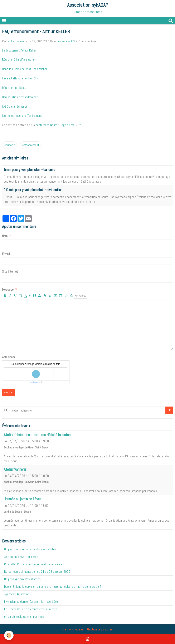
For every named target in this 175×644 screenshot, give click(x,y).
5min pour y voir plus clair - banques (29, 170)
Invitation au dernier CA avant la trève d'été (31, 602)
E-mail (6, 254)
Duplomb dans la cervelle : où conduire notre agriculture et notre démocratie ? (53, 587)
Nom (5, 236)
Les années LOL (66, 41)
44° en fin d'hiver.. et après (21, 557)
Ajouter (9, 392)
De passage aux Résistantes (22, 579)
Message (8, 289)
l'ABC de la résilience (15, 106)
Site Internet (10, 272)
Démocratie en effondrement (20, 97)
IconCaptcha (35, 382)
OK (169, 410)
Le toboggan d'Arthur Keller (19, 50)
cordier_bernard (16, 41)
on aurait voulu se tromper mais (24, 617)
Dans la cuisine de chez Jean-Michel (24, 69)
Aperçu (81, 296)
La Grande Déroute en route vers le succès (31, 609)
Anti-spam (8, 357)
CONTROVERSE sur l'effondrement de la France (33, 564)
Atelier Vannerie (15, 469)
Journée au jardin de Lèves (23, 499)
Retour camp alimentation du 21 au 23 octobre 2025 (37, 572)
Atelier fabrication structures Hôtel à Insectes (37, 435)
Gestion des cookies (100, 629)
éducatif (9, 145)
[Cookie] (9, 635)
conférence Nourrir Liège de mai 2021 (59, 125)
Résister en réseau (14, 88)
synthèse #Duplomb (17, 594)
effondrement (31, 145)
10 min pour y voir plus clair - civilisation (33, 190)
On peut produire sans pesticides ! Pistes (30, 549)
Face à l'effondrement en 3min (21, 78)
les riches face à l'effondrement (22, 116)
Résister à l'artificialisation (19, 60)
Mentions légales (73, 629)
